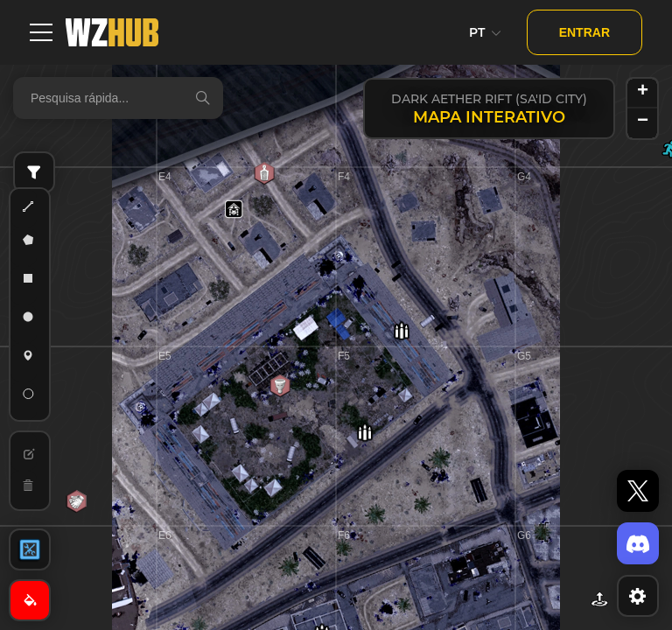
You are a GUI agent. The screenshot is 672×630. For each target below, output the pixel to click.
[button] (402, 331)
